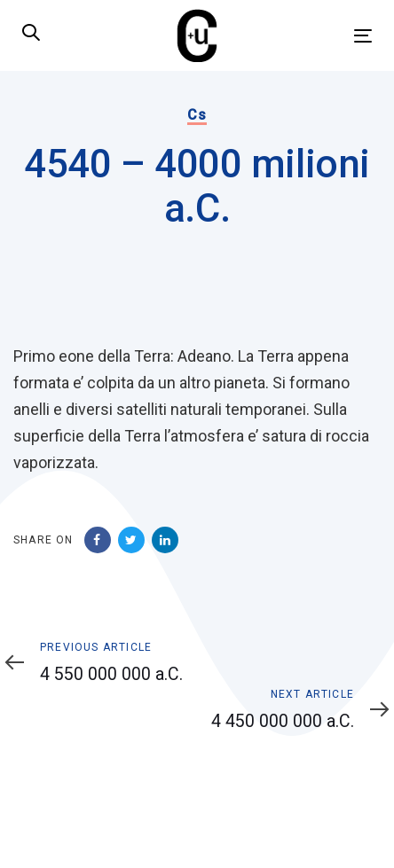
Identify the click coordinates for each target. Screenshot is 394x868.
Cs (197, 115)
